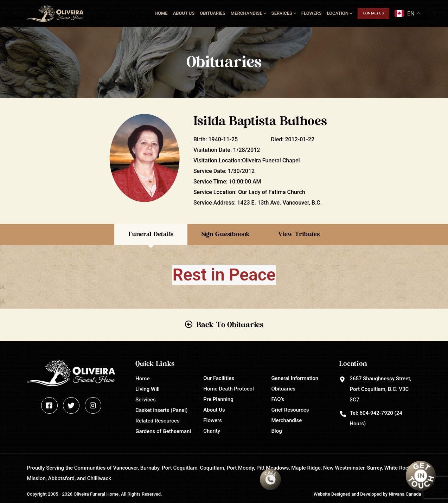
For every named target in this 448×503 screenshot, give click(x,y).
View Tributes (299, 234)
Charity (212, 431)
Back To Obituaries (230, 325)
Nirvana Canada (405, 494)
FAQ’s (278, 399)
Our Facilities (219, 378)
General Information (295, 378)
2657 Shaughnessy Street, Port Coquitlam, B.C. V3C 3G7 (380, 389)
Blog (276, 431)
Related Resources (157, 421)
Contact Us (373, 14)
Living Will (147, 389)
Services (282, 13)
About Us (184, 13)
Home (161, 13)
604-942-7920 (376, 413)
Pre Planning (218, 399)
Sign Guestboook (226, 234)
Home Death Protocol (229, 389)
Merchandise (247, 13)
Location (338, 13)
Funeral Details (151, 234)
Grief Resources (290, 410)
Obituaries (213, 13)
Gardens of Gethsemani (163, 431)
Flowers (312, 13)
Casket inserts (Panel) (161, 410)
